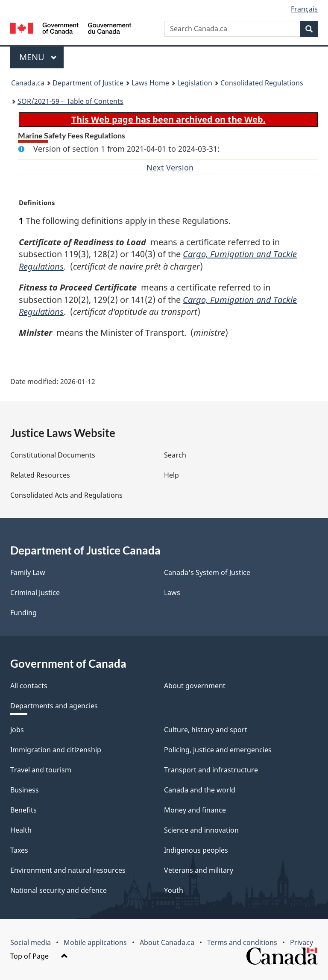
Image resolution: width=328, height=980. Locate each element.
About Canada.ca (167, 942)
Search (175, 455)
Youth (174, 890)
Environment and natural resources (68, 870)
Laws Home (150, 83)
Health (21, 830)
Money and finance (195, 810)
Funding (23, 613)
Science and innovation (201, 830)
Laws (172, 593)
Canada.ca (28, 83)
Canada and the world (200, 790)
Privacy (302, 942)
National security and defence (59, 890)
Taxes (19, 850)
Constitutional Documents (53, 455)
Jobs (17, 730)
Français (304, 9)
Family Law (28, 572)
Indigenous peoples (196, 850)
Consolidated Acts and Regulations (66, 495)
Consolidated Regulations (262, 83)
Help (171, 475)
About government (195, 686)
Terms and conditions (242, 942)
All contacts (29, 686)
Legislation (195, 83)
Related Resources (40, 475)
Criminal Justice (35, 593)
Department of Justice (88, 83)
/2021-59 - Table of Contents (70, 101)
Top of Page (39, 956)
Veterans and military (199, 870)
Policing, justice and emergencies (218, 750)
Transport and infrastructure (211, 770)
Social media (31, 942)
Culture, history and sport (206, 730)
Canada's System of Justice (207, 572)
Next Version (170, 167)
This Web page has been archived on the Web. (168, 119)
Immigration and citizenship (56, 750)
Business (25, 790)
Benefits (23, 810)
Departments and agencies (54, 706)
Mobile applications (95, 942)
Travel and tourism (41, 770)
